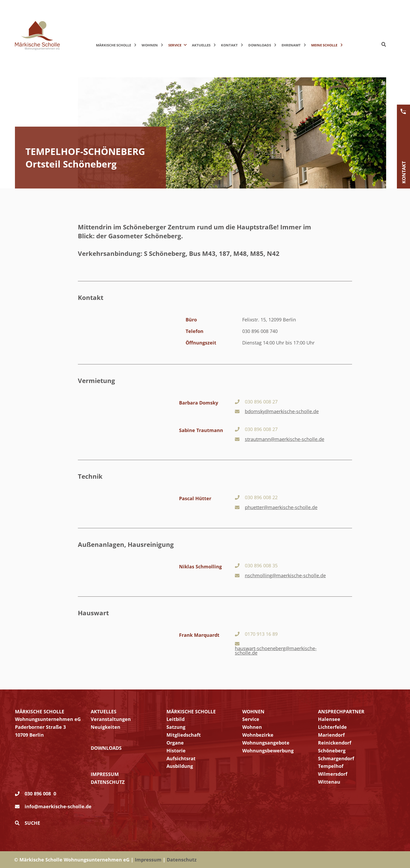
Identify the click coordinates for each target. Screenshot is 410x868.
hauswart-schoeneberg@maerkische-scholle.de (276, 651)
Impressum (148, 860)
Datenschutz (182, 860)
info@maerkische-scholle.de (58, 806)
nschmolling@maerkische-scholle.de (285, 576)
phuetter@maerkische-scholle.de (281, 508)
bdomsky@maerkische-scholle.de (282, 412)
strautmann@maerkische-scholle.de (285, 439)
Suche (28, 823)
